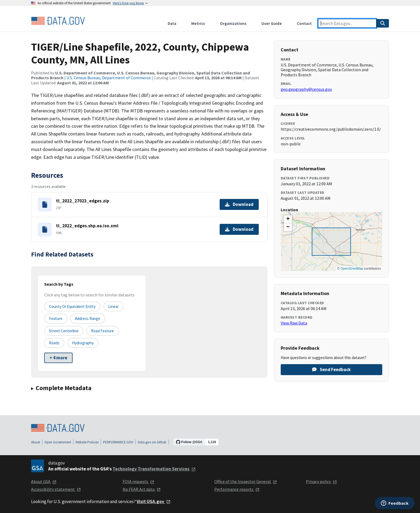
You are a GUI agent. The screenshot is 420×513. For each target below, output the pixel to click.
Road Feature (102, 331)
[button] (288, 219)
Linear (113, 306)
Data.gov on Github (152, 442)
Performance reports (237, 489)
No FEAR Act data (142, 489)
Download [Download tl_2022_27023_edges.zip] (239, 204)
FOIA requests (138, 481)
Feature (56, 318)
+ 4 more (58, 358)
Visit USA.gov (154, 501)
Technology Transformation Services (154, 469)
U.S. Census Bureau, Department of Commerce (109, 78)
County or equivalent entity (72, 306)
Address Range (88, 318)
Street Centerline (64, 331)
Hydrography (83, 343)
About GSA (44, 481)
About (35, 442)
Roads (54, 343)
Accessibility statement (56, 489)
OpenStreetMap (352, 269)
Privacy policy (321, 481)
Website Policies (87, 442)
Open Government (58, 442)
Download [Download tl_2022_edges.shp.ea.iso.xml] (239, 229)
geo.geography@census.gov (306, 89)
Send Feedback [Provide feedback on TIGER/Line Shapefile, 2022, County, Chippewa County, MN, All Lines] (331, 369)
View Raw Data (294, 323)
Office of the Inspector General (246, 481)
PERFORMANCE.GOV (118, 442)
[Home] (58, 21)
